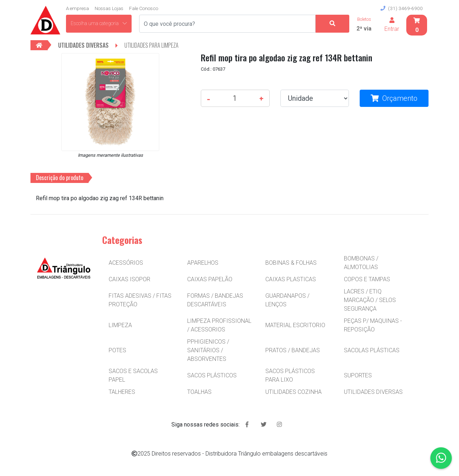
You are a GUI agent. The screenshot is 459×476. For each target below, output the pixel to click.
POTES (117, 350)
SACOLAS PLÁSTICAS (372, 350)
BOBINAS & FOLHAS (291, 263)
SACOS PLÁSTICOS (212, 375)
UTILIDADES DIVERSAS (373, 392)
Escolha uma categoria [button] (99, 23)
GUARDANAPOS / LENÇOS (287, 300)
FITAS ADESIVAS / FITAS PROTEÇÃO (140, 300)
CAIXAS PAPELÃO (210, 279)
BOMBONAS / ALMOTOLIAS (361, 263)
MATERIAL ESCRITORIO (295, 325)
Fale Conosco (144, 8)
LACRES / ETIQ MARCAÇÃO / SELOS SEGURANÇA (370, 300)
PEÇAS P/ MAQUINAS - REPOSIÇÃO (373, 325)
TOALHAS (199, 392)
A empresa (77, 8)
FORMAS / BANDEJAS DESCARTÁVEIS (215, 300)
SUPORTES (358, 375)
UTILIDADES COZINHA (294, 392)
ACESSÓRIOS (126, 263)
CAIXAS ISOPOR (129, 279)
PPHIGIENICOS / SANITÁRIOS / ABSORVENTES (208, 350)
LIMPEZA (120, 325)
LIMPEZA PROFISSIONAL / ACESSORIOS (219, 325)
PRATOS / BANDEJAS (293, 350)
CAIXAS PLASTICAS (291, 279)
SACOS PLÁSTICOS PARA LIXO (290, 375)
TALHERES (122, 392)
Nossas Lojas (109, 8)
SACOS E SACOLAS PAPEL (133, 375)
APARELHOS (203, 263)
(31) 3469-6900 (402, 8)
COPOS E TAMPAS (367, 279)
